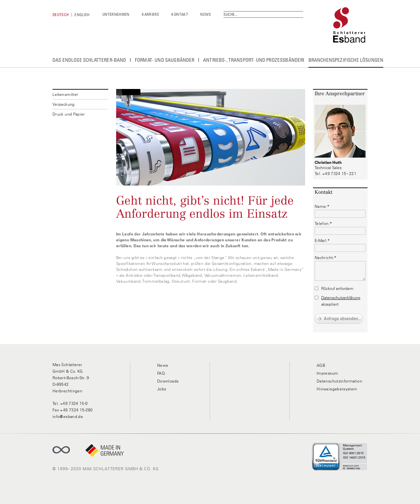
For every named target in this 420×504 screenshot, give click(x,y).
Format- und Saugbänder (165, 60)
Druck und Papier (69, 114)
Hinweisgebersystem (337, 389)
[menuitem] (61, 15)
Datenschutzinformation (339, 381)
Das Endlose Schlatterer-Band (89, 60)
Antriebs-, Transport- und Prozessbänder (253, 60)
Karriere (150, 14)
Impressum (327, 373)
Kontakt (180, 14)
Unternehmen (116, 14)
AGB (321, 365)
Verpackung (64, 104)
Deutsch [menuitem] (61, 15)
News (206, 14)
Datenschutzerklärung (341, 298)
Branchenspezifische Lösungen (346, 60)
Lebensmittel (65, 94)
